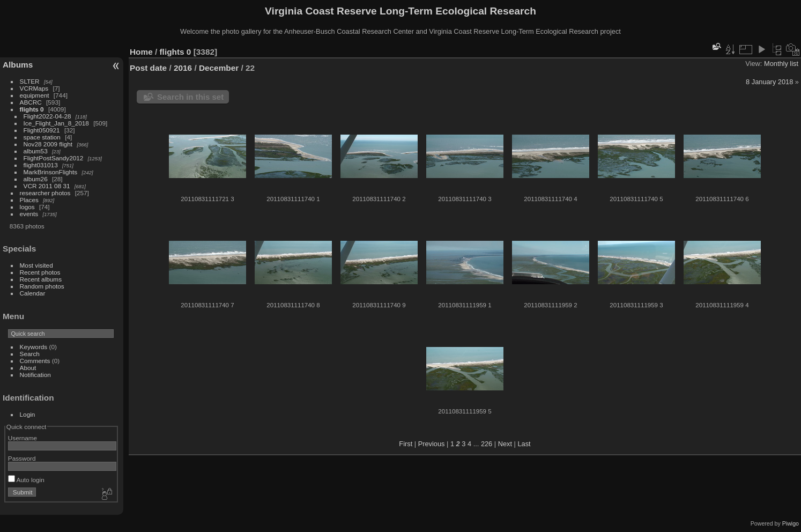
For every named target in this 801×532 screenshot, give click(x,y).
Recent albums (41, 279)
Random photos (42, 286)
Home (141, 52)
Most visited (36, 265)
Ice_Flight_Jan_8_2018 (56, 123)
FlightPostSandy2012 (54, 158)
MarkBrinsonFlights (51, 172)
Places (29, 200)
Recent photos (40, 272)
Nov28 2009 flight (48, 144)
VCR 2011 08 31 (47, 186)
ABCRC (31, 102)
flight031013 (41, 165)
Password (22, 458)
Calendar (33, 293)
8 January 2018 (769, 82)
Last (524, 444)
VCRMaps (34, 88)
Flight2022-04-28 (47, 116)
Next (505, 444)
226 (487, 444)
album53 (36, 151)
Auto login (26, 480)
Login (28, 414)
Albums (18, 65)
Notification (35, 375)
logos (27, 207)
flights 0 (32, 109)
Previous (432, 444)
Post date (148, 68)
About (28, 368)
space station (42, 137)
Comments (35, 361)
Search (30, 354)
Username (23, 438)
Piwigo (791, 523)
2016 (183, 68)
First (406, 444)
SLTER (30, 81)
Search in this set (190, 97)
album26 (36, 179)
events (29, 214)
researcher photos (45, 193)
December (219, 68)
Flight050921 (42, 130)
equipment (35, 95)
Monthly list (781, 64)
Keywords (34, 347)
